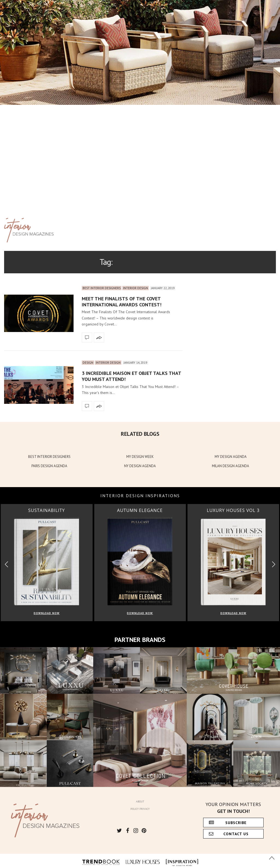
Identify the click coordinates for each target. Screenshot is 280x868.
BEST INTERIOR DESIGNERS (49, 457)
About (140, 802)
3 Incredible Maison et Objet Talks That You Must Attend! (131, 376)
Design (88, 363)
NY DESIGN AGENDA (140, 466)
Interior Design (135, 288)
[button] (274, 565)
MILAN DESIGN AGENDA (231, 466)
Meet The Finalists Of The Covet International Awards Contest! (122, 302)
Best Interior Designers (102, 288)
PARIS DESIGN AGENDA (49, 466)
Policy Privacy (140, 809)
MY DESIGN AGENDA (231, 457)
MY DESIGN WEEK (140, 457)
